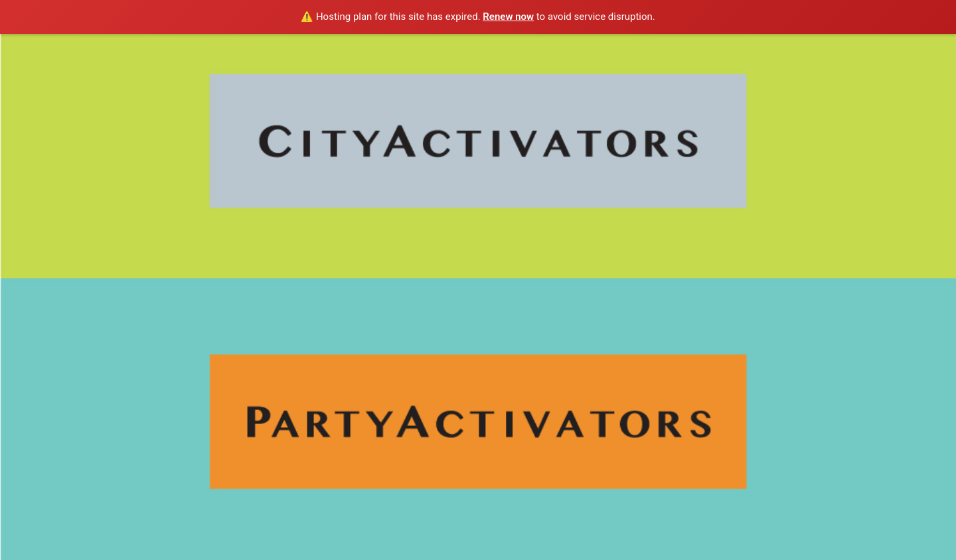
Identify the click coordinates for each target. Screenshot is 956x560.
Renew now (508, 17)
